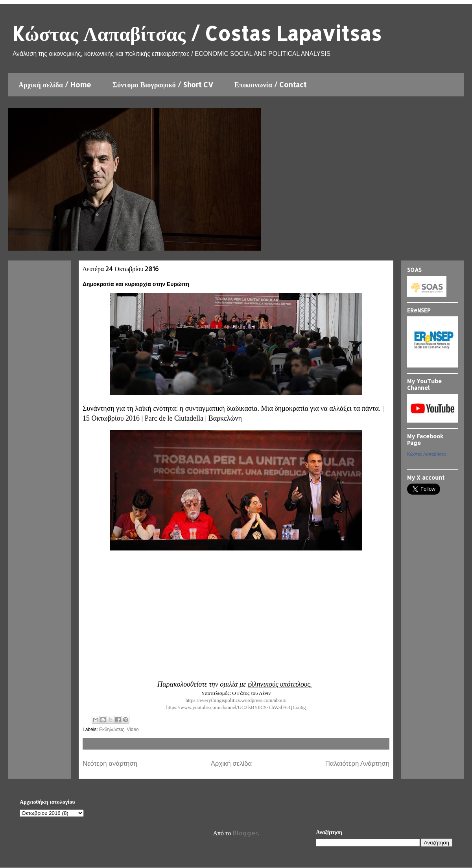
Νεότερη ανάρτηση (110, 764)
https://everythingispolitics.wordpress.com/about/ (236, 700)
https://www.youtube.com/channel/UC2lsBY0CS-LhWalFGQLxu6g (236, 707)
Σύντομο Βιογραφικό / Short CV (163, 84)
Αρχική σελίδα (231, 764)
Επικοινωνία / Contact (270, 84)
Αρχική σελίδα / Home (55, 84)
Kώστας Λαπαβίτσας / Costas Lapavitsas (196, 33)
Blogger (245, 833)
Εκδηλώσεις (112, 729)
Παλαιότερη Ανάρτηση (357, 764)
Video (133, 729)
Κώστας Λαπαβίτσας (427, 454)
